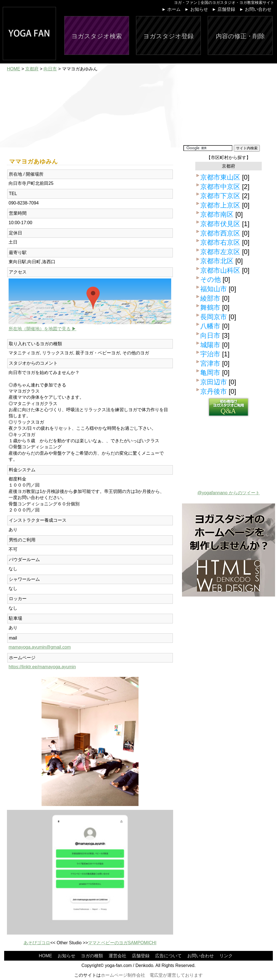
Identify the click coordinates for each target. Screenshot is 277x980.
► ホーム (171, 9)
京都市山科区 (220, 270)
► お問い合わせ (255, 9)
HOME (14, 69)
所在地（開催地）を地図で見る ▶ (42, 329)
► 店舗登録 (224, 9)
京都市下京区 (220, 196)
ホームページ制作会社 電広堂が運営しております (152, 975)
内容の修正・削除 (240, 36)
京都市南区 (217, 214)
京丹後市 (214, 391)
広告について (168, 956)
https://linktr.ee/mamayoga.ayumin (42, 667)
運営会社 (117, 956)
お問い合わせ (201, 956)
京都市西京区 (220, 233)
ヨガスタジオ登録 (168, 36)
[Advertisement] (90, 114)
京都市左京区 (220, 252)
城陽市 (210, 345)
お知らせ (66, 956)
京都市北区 (217, 261)
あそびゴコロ (37, 943)
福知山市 (214, 289)
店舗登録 (141, 956)
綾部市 (210, 298)
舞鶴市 (210, 307)
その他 (211, 279)
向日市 (50, 69)
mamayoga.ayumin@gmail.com (40, 647)
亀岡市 (210, 373)
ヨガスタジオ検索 (97, 36)
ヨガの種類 (92, 956)
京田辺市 (214, 382)
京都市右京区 (220, 242)
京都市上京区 (220, 205)
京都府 (32, 69)
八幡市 (210, 326)
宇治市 (210, 354)
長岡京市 (214, 317)
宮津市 (210, 363)
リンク (226, 956)
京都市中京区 (220, 187)
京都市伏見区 (220, 224)
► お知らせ (196, 9)
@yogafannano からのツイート (228, 493)
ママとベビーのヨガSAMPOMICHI (122, 943)
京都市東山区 (220, 177)
